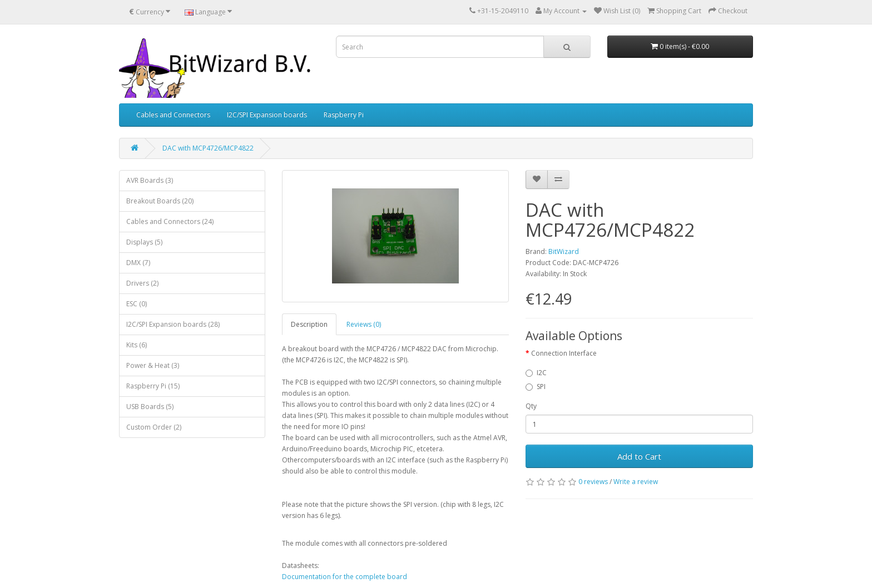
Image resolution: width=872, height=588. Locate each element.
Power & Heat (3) (153, 365)
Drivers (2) (142, 283)
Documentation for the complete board (345, 577)
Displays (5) (144, 242)
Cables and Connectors (173, 115)
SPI (536, 387)
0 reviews (593, 482)
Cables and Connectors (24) (170, 221)
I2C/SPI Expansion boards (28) (173, 324)
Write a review (636, 482)
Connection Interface (564, 353)
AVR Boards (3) (150, 180)
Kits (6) (137, 345)
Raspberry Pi (344, 115)
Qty (531, 406)
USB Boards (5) (150, 407)
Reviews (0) (364, 324)
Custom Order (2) (154, 427)
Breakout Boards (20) (160, 201)
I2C (536, 373)
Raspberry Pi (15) (153, 386)
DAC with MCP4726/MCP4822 (208, 148)
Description (309, 324)
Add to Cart (639, 456)
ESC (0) (137, 304)
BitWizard (564, 251)
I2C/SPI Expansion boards (267, 115)
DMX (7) (138, 263)
